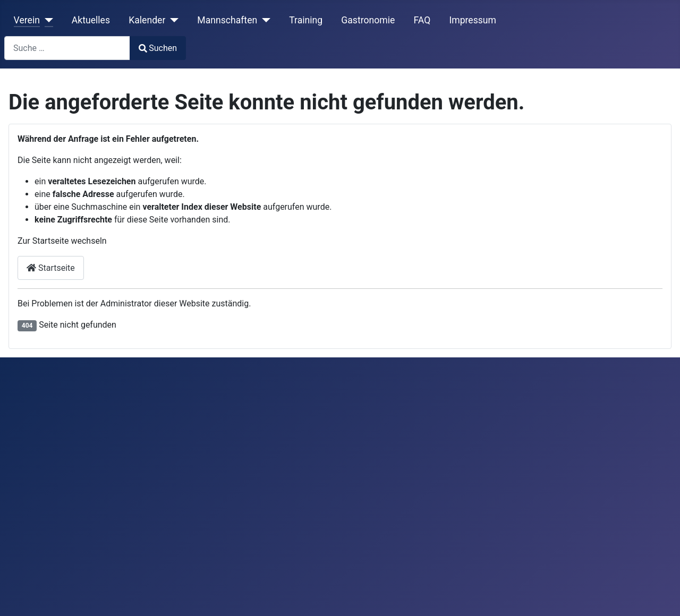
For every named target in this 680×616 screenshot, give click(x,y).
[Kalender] (172, 20)
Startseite (51, 268)
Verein (27, 20)
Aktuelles (91, 20)
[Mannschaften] (264, 20)
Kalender (147, 20)
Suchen (158, 48)
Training (306, 20)
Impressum (473, 20)
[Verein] (46, 20)
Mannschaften (227, 20)
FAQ (422, 20)
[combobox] (67, 48)
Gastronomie (368, 20)
